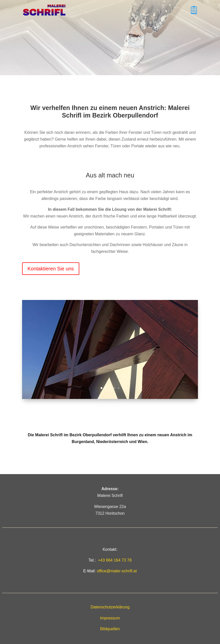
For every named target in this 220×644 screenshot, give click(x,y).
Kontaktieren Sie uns (51, 269)
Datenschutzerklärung (110, 607)
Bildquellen (110, 629)
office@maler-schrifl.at (117, 571)
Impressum (110, 618)
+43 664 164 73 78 (115, 560)
